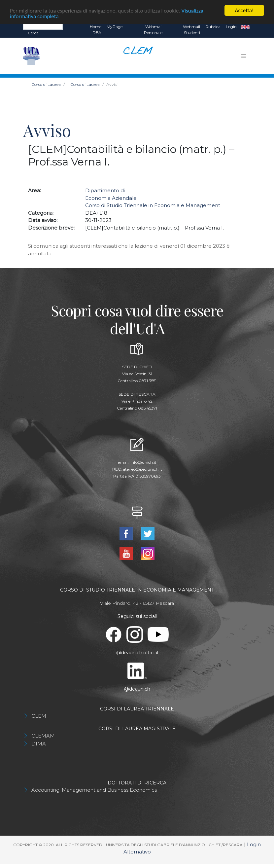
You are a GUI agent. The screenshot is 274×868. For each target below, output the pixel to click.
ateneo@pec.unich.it (142, 469)
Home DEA (96, 30)
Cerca (33, 33)
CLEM (39, 716)
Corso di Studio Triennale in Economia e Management (153, 205)
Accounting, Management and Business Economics (94, 790)
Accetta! (244, 10)
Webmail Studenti (191, 30)
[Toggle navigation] (244, 56)
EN (245, 27)
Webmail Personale (153, 30)
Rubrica (213, 27)
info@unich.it (143, 462)
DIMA (39, 744)
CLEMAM (43, 736)
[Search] (43, 26)
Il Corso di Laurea (45, 84)
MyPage (115, 27)
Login (231, 27)
